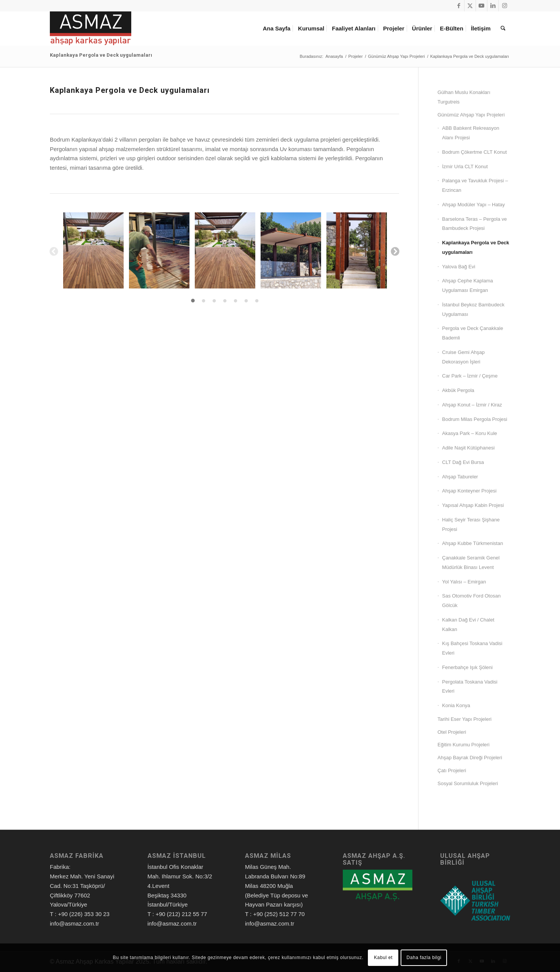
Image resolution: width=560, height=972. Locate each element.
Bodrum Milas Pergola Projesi (475, 419)
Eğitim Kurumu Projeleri (464, 745)
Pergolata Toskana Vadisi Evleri (470, 687)
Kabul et (383, 958)
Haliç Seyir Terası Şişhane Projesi (471, 524)
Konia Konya (456, 705)
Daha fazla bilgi (424, 958)
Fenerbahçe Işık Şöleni (467, 667)
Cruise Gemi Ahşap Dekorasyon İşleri (463, 357)
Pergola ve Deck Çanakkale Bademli (473, 333)
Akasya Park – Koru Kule (470, 433)
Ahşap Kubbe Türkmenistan (473, 543)
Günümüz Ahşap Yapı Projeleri (471, 115)
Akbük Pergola (458, 390)
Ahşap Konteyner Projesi (469, 491)
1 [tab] (193, 301)
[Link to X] (470, 6)
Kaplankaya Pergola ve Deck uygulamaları (101, 55)
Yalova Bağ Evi (459, 267)
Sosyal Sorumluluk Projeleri (468, 783)
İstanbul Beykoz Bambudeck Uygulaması (473, 309)
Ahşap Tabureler (460, 477)
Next (395, 251)
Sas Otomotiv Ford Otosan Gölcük (471, 601)
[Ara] (503, 29)
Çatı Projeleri (452, 770)
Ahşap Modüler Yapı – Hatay (473, 205)
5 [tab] (235, 301)
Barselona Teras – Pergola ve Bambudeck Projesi (474, 224)
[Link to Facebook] (459, 6)
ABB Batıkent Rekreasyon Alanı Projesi (471, 133)
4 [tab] (225, 301)
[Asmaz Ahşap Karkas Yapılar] (91, 29)
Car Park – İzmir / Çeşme (470, 376)
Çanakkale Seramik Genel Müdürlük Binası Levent (471, 562)
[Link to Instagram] (504, 6)
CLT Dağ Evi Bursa (463, 462)
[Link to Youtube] (481, 6)
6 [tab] (246, 301)
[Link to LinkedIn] (493, 6)
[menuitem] (278, 29)
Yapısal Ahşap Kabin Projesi (473, 505)
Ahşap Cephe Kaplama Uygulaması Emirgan (468, 285)
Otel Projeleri (452, 732)
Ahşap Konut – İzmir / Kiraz (472, 405)
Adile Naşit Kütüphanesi (468, 448)
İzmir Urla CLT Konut (465, 167)
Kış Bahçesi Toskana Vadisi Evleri (472, 648)
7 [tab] (257, 301)
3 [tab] (214, 301)
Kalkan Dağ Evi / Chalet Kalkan (468, 625)
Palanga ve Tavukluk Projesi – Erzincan (475, 185)
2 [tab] (204, 301)
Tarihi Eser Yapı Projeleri (465, 719)
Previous (53, 251)
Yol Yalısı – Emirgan (464, 582)
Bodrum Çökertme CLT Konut (474, 152)
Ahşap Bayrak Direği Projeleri (470, 758)
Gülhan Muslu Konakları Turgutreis (464, 97)
